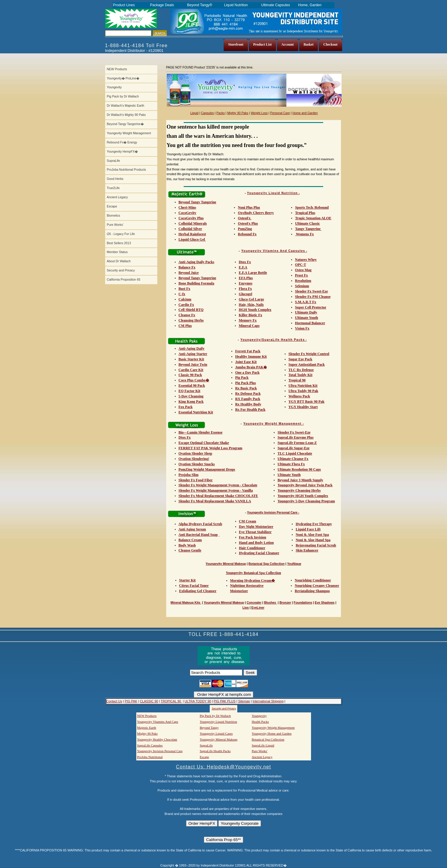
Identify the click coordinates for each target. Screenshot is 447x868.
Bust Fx (185, 289)
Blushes (270, 603)
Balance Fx (187, 267)
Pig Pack (242, 378)
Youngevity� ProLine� (123, 78)
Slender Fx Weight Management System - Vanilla (216, 490)
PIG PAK (131, 701)
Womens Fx (304, 234)
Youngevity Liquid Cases (216, 733)
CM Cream (248, 521)
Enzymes (246, 283)
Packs (220, 113)
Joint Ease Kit (246, 362)
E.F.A (243, 267)
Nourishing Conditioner (313, 580)
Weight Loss (259, 113)
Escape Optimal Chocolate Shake (204, 443)
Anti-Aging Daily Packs (197, 262)
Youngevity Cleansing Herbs (299, 490)
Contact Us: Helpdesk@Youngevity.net (223, 767)
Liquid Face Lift (308, 529)
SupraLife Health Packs (215, 751)
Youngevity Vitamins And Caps (158, 722)
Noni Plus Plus (249, 207)
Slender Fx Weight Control (309, 354)
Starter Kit (188, 580)
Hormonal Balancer (310, 323)
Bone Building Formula (197, 283)
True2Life (113, 188)
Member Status (117, 252)
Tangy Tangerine (308, 229)
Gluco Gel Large (251, 299)
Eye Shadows (325, 603)
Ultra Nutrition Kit (303, 386)
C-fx (182, 294)
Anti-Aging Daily (192, 349)
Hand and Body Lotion (257, 543)
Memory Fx (248, 320)
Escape (112, 206)
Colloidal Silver (190, 229)
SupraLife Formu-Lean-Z (297, 443)
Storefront (236, 45)
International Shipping (268, 701)
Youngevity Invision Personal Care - (273, 513)
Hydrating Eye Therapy (314, 524)
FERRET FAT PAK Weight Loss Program (210, 448)
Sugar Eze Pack (300, 359)
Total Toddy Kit (301, 375)
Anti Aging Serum (192, 529)
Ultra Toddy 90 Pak (303, 391)
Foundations (303, 603)
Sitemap (244, 701)
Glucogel (245, 294)
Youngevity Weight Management (129, 133)
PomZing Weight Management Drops (207, 469)
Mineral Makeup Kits (186, 603)
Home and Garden (305, 113)
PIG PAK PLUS (225, 701)
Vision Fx (302, 328)
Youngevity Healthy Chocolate (157, 739)
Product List (262, 45)
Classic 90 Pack (190, 375)
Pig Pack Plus (246, 383)
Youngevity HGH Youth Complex (303, 496)
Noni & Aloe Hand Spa (313, 540)
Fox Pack (186, 407)
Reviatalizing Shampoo (312, 591)
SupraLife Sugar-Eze (294, 448)
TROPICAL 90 (171, 701)
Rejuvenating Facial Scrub (316, 545)
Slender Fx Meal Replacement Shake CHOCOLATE (218, 496)
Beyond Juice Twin (193, 365)
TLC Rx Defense (301, 370)
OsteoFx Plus (248, 223)
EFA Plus (246, 278)
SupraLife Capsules (150, 745)
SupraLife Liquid (263, 745)
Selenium (302, 286)
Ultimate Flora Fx (291, 464)
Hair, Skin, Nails (251, 305)
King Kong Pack (191, 402)
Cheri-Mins (187, 207)
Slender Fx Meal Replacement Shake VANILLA (215, 501)
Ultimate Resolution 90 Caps (299, 469)
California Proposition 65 (124, 280)
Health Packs (260, 722)
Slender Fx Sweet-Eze (311, 291)
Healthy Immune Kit (251, 357)
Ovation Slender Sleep (196, 453)
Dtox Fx (245, 262)
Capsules (208, 113)
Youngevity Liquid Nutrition (272, 193)
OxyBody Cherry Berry (256, 213)
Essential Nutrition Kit (196, 412)
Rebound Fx (247, 234)
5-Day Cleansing (191, 396)
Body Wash (187, 545)
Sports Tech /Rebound (312, 207)
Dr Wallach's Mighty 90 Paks (126, 115)
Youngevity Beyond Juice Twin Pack (305, 485)
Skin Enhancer (307, 550)
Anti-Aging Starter (193, 354)
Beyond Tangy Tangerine (197, 202)
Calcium (185, 299)
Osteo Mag (303, 270)
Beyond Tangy (209, 728)
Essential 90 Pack (192, 386)
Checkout (330, 45)
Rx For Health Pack (250, 410)
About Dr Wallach (119, 261)
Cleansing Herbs (191, 320)
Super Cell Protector (311, 307)
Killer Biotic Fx (250, 315)
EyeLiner (258, 608)
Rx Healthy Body (248, 404)
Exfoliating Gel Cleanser (198, 591)
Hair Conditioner (252, 548)
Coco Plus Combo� (194, 380)
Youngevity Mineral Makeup (226, 564)
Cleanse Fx (187, 315)
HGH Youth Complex (255, 310)
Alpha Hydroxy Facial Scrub (200, 524)
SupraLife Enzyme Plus (295, 437)
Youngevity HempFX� (122, 152)
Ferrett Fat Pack (248, 351)
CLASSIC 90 (149, 701)
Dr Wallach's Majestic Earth (126, 106)
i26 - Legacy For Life (121, 234)
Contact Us (114, 701)
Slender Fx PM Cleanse (313, 297)
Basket (309, 45)
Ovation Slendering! (194, 459)
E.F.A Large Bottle (253, 273)
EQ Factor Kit (190, 391)
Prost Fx (301, 275)
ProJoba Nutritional (150, 757)
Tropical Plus (305, 213)
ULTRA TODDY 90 (198, 701)
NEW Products (117, 69)
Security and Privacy (121, 270)
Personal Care (280, 113)
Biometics (114, 216)
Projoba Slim (189, 475)
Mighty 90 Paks (238, 113)
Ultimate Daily (306, 312)
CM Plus (185, 326)
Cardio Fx (186, 305)
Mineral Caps (249, 326)
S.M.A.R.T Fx (306, 302)
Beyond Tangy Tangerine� (125, 124)
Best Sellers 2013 (119, 243)
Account (288, 45)
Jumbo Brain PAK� (251, 367)
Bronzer (285, 603)
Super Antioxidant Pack (307, 365)
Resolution (303, 281)
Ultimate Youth (307, 318)
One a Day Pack (247, 373)
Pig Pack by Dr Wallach (123, 96)
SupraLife (113, 161)
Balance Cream (190, 540)
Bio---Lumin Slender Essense (201, 432)
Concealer (254, 603)
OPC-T (301, 265)
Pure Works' (115, 225)
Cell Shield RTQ (191, 310)
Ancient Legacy (117, 197)
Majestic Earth (147, 728)
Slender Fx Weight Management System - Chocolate (218, 485)
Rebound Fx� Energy (122, 142)
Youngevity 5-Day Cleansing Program (306, 501)
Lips (246, 608)
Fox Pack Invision (253, 537)
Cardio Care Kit (191, 370)
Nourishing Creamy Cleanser (317, 586)
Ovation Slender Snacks (197, 464)
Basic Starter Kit (191, 359)
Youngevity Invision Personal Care (160, 751)
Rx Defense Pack (248, 394)
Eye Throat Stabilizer (255, 532)
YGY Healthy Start (303, 407)
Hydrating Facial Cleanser (259, 553)
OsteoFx (245, 218)
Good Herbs (115, 179)
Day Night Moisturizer (256, 527)
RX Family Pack (248, 399)
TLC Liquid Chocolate (295, 453)
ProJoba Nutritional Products (126, 170)
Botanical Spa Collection (267, 564)
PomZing (245, 229)
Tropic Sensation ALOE (313, 218)
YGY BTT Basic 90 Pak (306, 402)
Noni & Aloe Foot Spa (312, 535)
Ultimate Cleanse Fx (293, 459)
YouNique (294, 564)
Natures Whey (306, 260)
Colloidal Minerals (193, 223)
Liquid (194, 113)
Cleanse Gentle (190, 550)
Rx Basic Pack (246, 388)
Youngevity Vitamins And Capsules (273, 251)
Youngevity (114, 87)
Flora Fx (245, 289)
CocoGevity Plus (191, 218)
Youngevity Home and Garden (272, 733)
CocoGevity (188, 213)
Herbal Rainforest (192, 234)
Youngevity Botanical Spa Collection (253, 573)
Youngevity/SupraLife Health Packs (273, 340)
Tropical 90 (297, 380)
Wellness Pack (299, 396)
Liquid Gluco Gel (192, 239)
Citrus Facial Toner (194, 586)
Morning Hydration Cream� (253, 581)
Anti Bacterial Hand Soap (198, 535)
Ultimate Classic (307, 223)
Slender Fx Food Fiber (196, 480)
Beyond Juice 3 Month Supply (300, 480)
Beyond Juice (189, 273)
